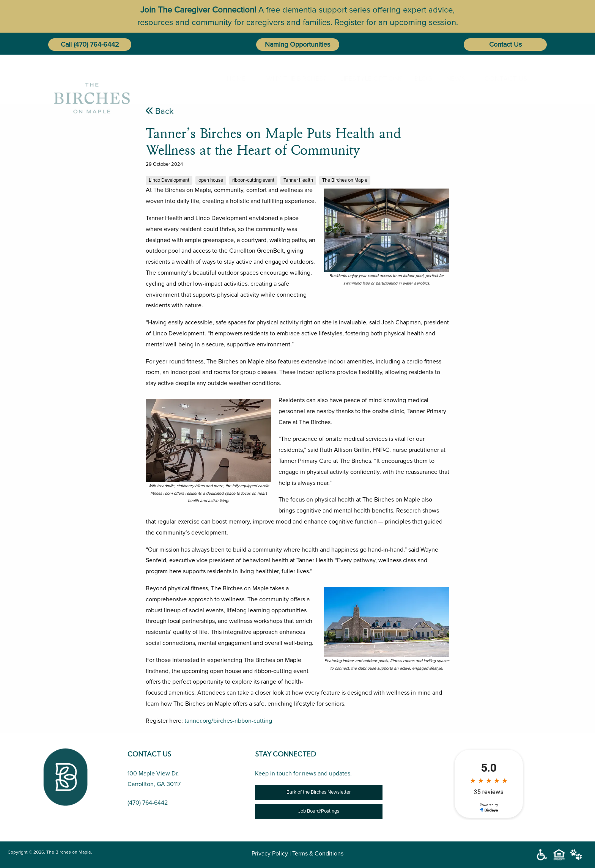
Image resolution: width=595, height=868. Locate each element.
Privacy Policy (270, 854)
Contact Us (505, 44)
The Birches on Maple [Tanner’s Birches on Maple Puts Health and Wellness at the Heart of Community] (345, 180)
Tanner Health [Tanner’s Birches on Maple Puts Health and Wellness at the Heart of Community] (298, 180)
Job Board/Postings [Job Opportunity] (319, 811)
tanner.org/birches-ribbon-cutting (228, 721)
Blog (421, 79)
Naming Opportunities (297, 44)
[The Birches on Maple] (92, 78)
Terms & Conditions (318, 854)
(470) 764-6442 (96, 44)
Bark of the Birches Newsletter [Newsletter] (319, 792)
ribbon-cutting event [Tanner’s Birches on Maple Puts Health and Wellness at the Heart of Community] (253, 180)
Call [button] (66, 44)
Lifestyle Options (364, 79)
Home (233, 79)
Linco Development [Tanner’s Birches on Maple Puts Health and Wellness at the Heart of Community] (169, 180)
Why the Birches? (289, 79)
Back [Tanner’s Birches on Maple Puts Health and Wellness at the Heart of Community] (160, 111)
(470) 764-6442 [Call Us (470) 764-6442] (148, 803)
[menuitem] (235, 79)
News (453, 79)
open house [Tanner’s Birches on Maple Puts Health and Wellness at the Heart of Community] (211, 180)
